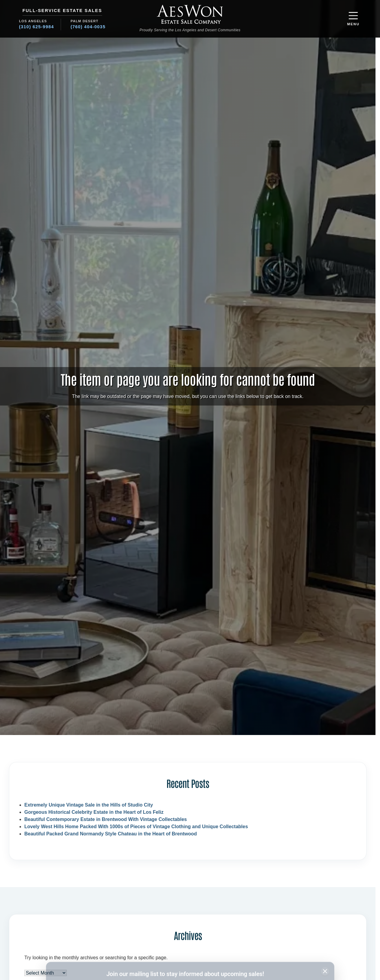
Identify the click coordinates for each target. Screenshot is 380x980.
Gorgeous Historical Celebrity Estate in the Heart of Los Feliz (94, 812)
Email (130, 945)
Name (61, 945)
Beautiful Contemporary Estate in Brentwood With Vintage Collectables (106, 819)
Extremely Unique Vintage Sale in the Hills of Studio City (89, 805)
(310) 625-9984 (36, 27)
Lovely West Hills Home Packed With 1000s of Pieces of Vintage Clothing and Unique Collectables (136, 827)
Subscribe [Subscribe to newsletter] (293, 956)
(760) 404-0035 (88, 27)
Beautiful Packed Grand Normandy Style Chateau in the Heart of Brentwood (111, 834)
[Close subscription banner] (325, 930)
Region (199, 945)
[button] (353, 19)
